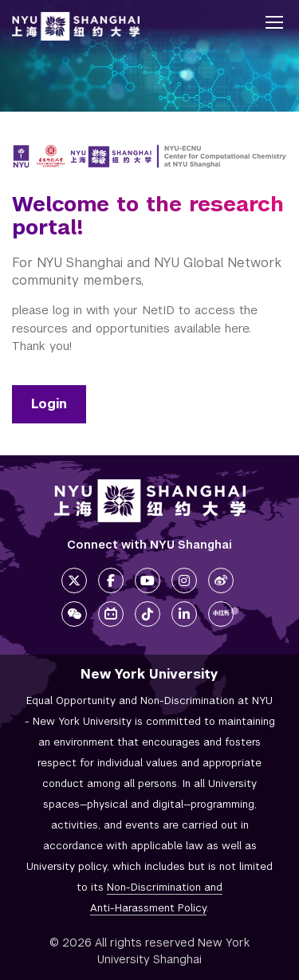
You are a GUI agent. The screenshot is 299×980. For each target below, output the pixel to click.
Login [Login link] (49, 404)
